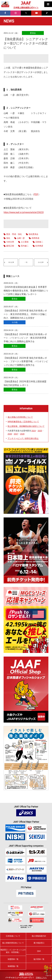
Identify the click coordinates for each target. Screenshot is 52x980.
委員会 (33, 33)
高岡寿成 (35, 238)
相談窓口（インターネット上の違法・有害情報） (13, 951)
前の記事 (11, 262)
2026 (10, 434)
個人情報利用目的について (13, 943)
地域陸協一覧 (13, 966)
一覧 (26, 262)
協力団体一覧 (39, 959)
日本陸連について (13, 936)
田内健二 (25, 246)
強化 (8, 238)
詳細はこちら (41, 978)
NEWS (9, 21)
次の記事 (41, 262)
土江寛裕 (25, 242)
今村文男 (10, 242)
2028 (22, 434)
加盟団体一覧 (13, 959)
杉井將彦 (39, 246)
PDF (36, 194)
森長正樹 (10, 246)
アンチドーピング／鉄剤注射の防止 (23, 438)
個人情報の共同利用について (20, 417)
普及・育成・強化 (14, 234)
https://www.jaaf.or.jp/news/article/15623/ (24, 212)
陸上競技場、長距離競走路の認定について (26, 426)
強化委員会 (33, 234)
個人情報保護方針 (39, 936)
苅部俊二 (39, 242)
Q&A (39, 951)
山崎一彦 (21, 238)
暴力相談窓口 (39, 943)
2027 (16, 434)
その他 (15, 322)
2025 (40, 431)
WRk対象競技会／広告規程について (23, 422)
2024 (34, 431)
